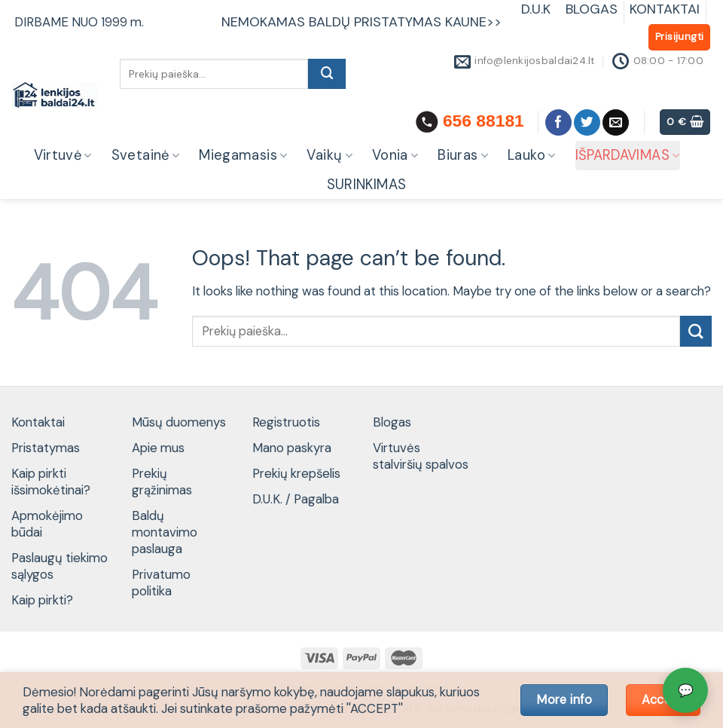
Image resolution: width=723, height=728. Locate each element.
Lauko (531, 155)
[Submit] (327, 74)
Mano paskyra (292, 448)
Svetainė (146, 155)
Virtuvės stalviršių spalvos (421, 456)
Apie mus (158, 448)
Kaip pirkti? (42, 600)
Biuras (463, 155)
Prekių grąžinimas (162, 482)
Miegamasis (243, 155)
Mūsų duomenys (179, 422)
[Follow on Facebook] (558, 122)
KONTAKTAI (665, 9)
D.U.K (538, 9)
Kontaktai (38, 422)
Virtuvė (63, 155)
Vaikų (329, 155)
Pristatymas (46, 448)
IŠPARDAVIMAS (628, 155)
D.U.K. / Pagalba (296, 499)
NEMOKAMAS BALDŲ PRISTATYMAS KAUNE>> (361, 22)
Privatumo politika (161, 583)
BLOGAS (592, 9)
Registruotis (286, 422)
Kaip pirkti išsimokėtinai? (51, 482)
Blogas (392, 422)
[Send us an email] (616, 122)
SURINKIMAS (367, 185)
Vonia (395, 155)
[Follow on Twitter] (587, 122)
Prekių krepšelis (296, 473)
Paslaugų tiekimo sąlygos (59, 566)
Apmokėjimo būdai (47, 524)
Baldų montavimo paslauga (165, 532)
